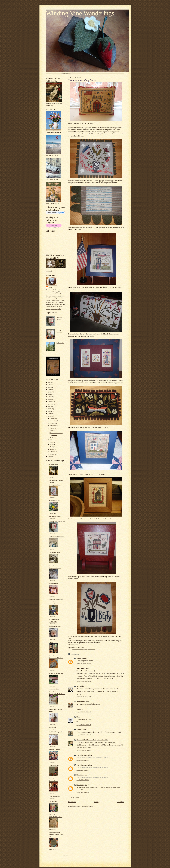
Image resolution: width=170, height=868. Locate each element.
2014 (50, 404)
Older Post (120, 802)
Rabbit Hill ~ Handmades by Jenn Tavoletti (92, 740)
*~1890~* (52, 642)
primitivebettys (53, 604)
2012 (50, 409)
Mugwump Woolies (55, 568)
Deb (78, 686)
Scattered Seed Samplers (56, 537)
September (53, 426)
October (52, 423)
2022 (50, 385)
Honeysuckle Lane (54, 501)
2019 (50, 392)
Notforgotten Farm (55, 485)
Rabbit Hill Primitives (56, 817)
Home (96, 802)
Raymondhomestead (55, 627)
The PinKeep (53, 801)
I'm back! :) (53, 437)
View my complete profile (54, 309)
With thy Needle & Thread (57, 694)
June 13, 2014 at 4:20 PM (83, 770)
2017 (50, 397)
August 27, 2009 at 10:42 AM (84, 750)
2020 (50, 389)
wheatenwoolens (54, 689)
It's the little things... (55, 516)
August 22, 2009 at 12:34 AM (84, 664)
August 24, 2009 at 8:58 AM (84, 725)
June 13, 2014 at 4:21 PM (83, 780)
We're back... (60, 343)
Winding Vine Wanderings (80, 13)
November (53, 421)
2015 (50, 401)
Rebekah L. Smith (54, 750)
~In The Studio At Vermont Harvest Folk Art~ (56, 835)
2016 (50, 399)
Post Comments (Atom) (85, 807)
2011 (50, 411)
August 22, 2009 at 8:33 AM (84, 681)
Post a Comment (75, 797)
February (53, 452)
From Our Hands (54, 765)
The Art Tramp (53, 781)
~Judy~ (79, 658)
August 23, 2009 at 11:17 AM (84, 697)
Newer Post (72, 802)
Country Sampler (54, 796)
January (52, 454)
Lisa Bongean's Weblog (56, 480)
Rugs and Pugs (53, 465)
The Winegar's (82, 755)
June (51, 442)
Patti (51, 287)
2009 (50, 416)
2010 (50, 413)
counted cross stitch (78, 649)
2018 (50, 394)
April (52, 447)
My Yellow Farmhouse (56, 599)
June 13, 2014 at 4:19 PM (83, 760)
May (51, 444)
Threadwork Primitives (56, 658)
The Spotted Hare (54, 552)
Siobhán (80, 729)
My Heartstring (54, 584)
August (52, 428)
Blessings (52, 430)
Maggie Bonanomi (90, 649)
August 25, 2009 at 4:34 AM (84, 735)
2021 (50, 387)
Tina (78, 717)
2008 (50, 456)
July (51, 440)
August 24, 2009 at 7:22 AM (84, 712)
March (52, 449)
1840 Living (52, 727)
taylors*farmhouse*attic (56, 673)
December (53, 418)
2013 (50, 406)
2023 (50, 382)
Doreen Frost (81, 701)
